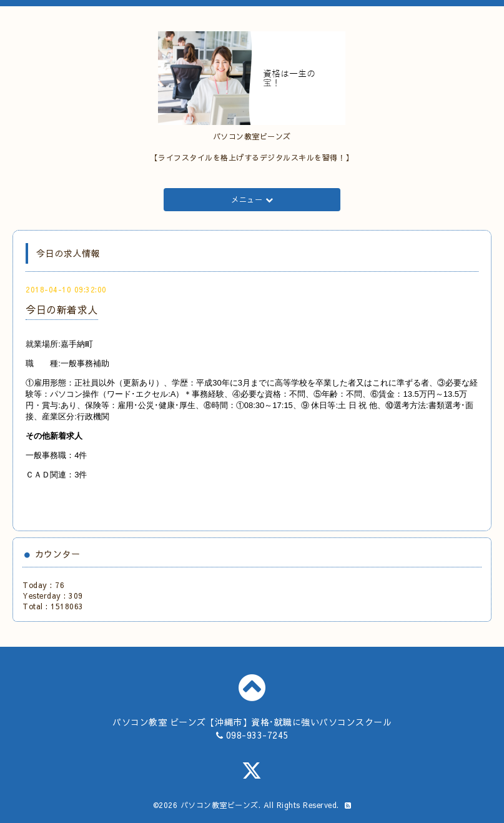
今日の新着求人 (62, 309)
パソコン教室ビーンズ (220, 805)
